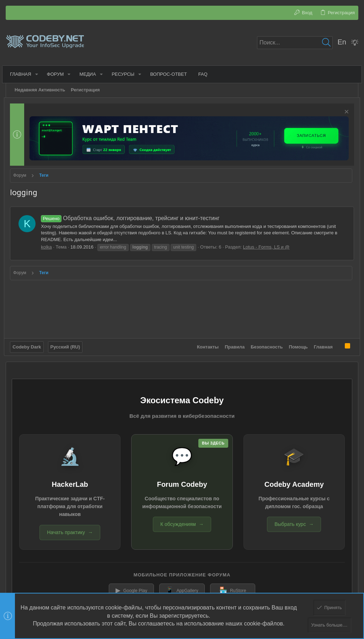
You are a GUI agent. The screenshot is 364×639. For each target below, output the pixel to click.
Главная (322, 345)
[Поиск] (295, 43)
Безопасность (265, 345)
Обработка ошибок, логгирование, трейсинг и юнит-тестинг (132, 217)
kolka (48, 247)
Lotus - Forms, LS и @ (268, 247)
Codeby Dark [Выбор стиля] (28, 345)
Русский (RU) (67, 345)
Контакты (206, 345)
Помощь (297, 345)
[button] (38, 74)
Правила (233, 345)
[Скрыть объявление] (344, 113)
